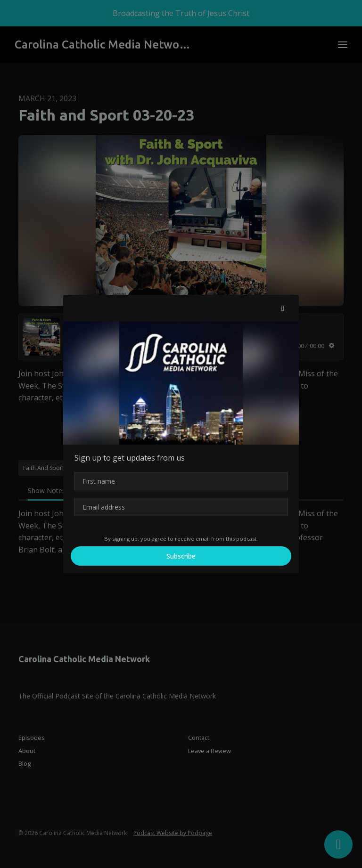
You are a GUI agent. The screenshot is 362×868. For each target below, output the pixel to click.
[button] (283, 308)
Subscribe (181, 556)
